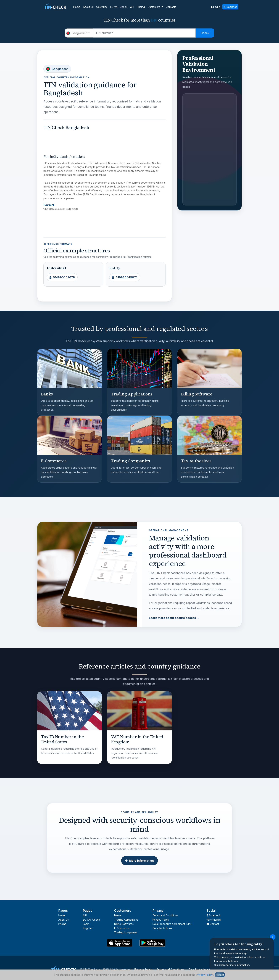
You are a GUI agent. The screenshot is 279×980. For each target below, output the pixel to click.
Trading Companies (126, 932)
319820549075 (125, 277)
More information (139, 861)
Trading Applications (126, 920)
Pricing (141, 7)
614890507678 (62, 277)
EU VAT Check (119, 7)
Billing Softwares (124, 924)
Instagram (214, 920)
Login (215, 7)
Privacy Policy (204, 975)
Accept (220, 975)
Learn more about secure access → (174, 618)
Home (77, 7)
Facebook (214, 915)
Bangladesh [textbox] (77, 33)
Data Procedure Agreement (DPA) (172, 924)
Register (230, 7)
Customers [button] (154, 7)
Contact (213, 924)
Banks (118, 915)
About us (88, 7)
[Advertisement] (108, 139)
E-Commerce (122, 928)
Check (205, 33)
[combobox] (79, 33)
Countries (102, 7)
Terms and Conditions (165, 915)
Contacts (171, 7)
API (132, 7)
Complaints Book (162, 928)
